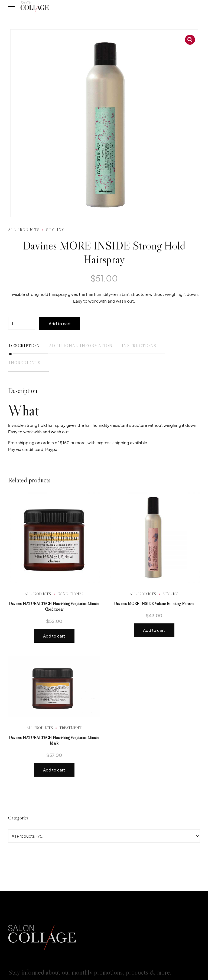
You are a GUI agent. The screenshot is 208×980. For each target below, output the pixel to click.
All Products (24, 230)
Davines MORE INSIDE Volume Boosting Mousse (154, 603)
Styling (55, 230)
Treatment (70, 728)
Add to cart (60, 323)
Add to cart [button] (54, 636)
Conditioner (70, 594)
